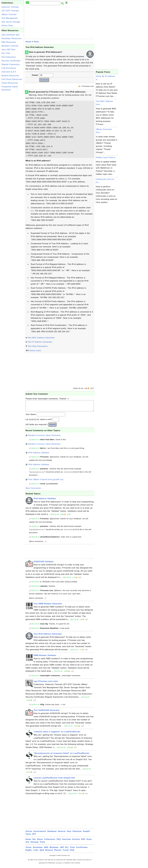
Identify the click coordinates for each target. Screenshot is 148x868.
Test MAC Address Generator (41, 338)
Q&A (42, 852)
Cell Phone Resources (12, 79)
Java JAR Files (8, 50)
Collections (50, 842)
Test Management (10, 18)
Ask (27, 844)
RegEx (29, 852)
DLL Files (6, 53)
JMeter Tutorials (9, 14)
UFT (34, 836)
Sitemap (35, 844)
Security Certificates (11, 61)
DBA (46, 850)
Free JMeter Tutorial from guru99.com (46, 482)
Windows (54, 850)
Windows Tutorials (10, 46)
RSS (83, 842)
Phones (58, 852)
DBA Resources (9, 42)
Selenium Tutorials (10, 7)
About (40, 842)
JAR (62, 850)
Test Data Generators (38, 346)
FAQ (59, 842)
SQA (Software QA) (11, 35)
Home (28, 42)
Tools (36, 42)
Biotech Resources (10, 76)
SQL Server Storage (11, 22)
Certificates (82, 850)
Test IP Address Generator (40, 342)
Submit (52, 427)
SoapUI (86, 834)
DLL (67, 850)
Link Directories (9, 68)
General (62, 834)
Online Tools (7, 26)
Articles (76, 842)
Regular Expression (11, 64)
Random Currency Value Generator (45, 438)
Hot (34, 842)
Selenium (77, 834)
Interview (66, 842)
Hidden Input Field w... (106, 157)
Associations (40, 834)
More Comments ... (34, 490)
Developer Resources (12, 38)
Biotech (49, 852)
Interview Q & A (9, 72)
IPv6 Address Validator (39, 455)
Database (52, 834)
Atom (89, 842)
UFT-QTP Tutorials (10, 11)
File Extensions (9, 57)
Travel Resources (10, 83)
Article (29, 834)
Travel (66, 852)
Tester (29, 850)
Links (36, 852)
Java (69, 834)
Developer (38, 850)
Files (73, 850)
